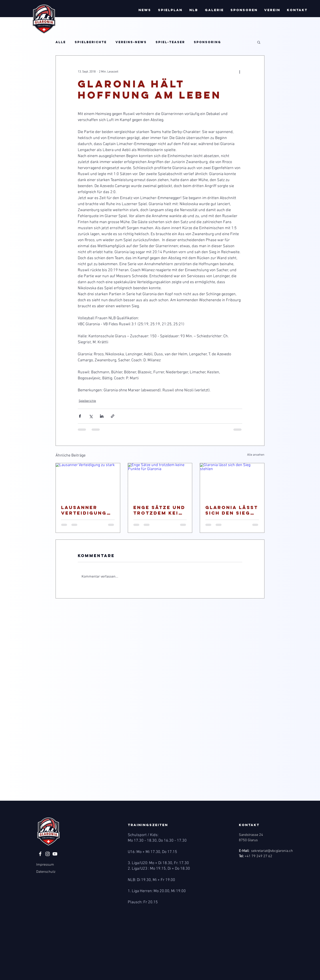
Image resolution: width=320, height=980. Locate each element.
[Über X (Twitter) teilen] (91, 416)
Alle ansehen (256, 455)
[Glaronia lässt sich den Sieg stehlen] (232, 481)
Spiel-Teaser (170, 42)
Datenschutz (46, 872)
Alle (61, 42)
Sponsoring (207, 42)
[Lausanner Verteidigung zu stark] (88, 481)
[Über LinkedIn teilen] (102, 416)
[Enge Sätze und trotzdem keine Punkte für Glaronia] (160, 481)
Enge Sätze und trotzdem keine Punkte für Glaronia (160, 510)
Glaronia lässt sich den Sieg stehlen (232, 510)
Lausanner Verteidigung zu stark (84, 510)
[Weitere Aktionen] (240, 72)
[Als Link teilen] (113, 416)
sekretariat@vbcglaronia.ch (272, 851)
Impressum (45, 865)
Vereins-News (131, 42)
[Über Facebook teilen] (80, 416)
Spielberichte (91, 42)
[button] (145, 10)
